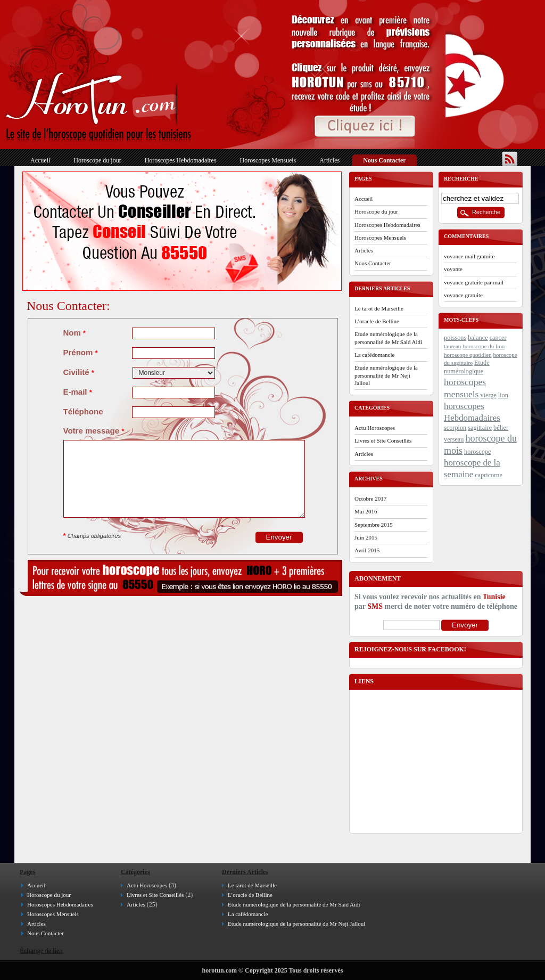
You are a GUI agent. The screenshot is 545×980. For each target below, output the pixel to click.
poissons (455, 338)
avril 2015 (367, 550)
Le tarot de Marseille (379, 308)
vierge (488, 395)
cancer (498, 338)
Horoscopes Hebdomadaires (181, 160)
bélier (501, 428)
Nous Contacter (384, 160)
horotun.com (220, 970)
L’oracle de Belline (377, 321)
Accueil (40, 160)
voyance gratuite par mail (474, 282)
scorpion (455, 428)
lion (503, 395)
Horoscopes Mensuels (268, 160)
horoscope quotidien (468, 355)
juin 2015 (366, 537)
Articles (329, 160)
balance (478, 338)
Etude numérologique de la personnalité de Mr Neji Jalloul (386, 375)
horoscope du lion (484, 346)
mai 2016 (366, 511)
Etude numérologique (467, 367)
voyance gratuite (463, 295)
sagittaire (480, 428)
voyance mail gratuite (469, 256)
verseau (454, 439)
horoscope (477, 452)
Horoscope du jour (97, 160)
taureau (452, 346)
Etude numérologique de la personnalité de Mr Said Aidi (388, 338)
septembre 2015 (374, 525)
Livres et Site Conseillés (383, 440)
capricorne (489, 475)
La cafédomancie (374, 355)
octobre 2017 (370, 499)
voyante (453, 269)
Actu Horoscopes (375, 428)
